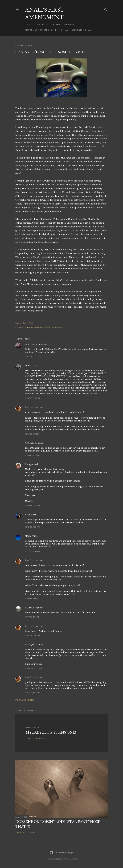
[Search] (106, 9)
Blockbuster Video (30, 327)
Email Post (28, 323)
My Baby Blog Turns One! (51, 732)
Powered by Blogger (61, 853)
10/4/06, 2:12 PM (32, 356)
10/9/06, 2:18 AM (33, 635)
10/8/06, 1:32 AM (33, 617)
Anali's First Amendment (45, 13)
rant (60, 327)
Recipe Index (43, 30)
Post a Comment (25, 700)
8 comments (29, 832)
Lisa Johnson (32, 407)
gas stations (45, 327)
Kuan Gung (31, 608)
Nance (29, 366)
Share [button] (18, 323)
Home (29, 30)
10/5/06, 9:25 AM (33, 455)
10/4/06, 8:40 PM (33, 398)
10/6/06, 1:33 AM (32, 527)
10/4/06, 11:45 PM (33, 434)
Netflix (54, 327)
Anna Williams (70, 859)
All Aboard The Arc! (80, 30)
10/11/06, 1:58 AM (33, 693)
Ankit (28, 515)
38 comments (40, 738)
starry (28, 536)
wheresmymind (34, 344)
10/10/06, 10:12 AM (33, 668)
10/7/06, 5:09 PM (33, 599)
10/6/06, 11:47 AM (33, 551)
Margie (29, 464)
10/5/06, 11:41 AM (33, 506)
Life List (59, 30)
